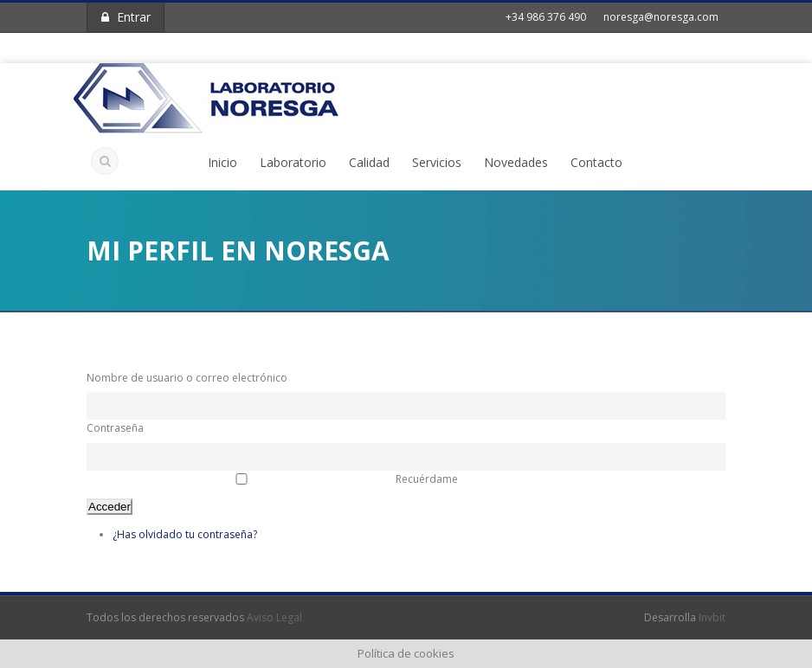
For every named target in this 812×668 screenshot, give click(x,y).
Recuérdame (427, 479)
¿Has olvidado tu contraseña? (185, 534)
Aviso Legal (274, 617)
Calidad (369, 162)
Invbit (712, 617)
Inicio (222, 162)
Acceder (110, 507)
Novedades (516, 162)
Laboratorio (293, 162)
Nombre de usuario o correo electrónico (187, 378)
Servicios (437, 162)
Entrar (126, 17)
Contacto (596, 162)
